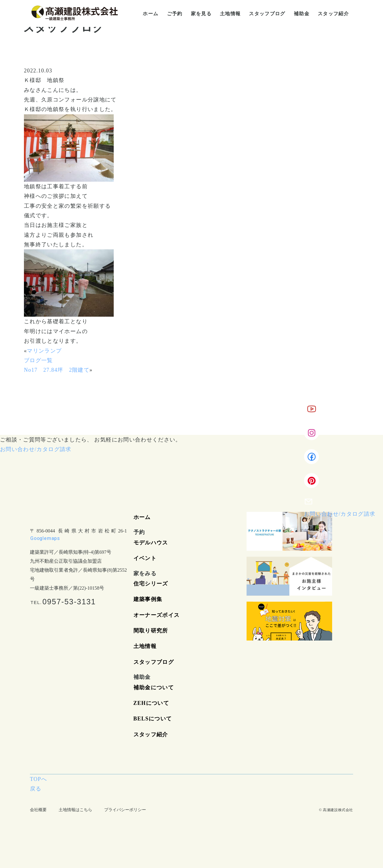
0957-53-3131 (69, 602)
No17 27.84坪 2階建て (57, 370)
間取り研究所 (151, 631)
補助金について (154, 688)
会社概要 (38, 810)
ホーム (142, 517)
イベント (145, 558)
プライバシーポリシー (125, 810)
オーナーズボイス (157, 615)
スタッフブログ (154, 662)
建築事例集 (148, 599)
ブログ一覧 (38, 360)
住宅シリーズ (151, 584)
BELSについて (153, 719)
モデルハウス (151, 543)
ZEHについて (151, 703)
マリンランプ (44, 351)
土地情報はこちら (75, 810)
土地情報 (145, 646)
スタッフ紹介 (151, 735)
